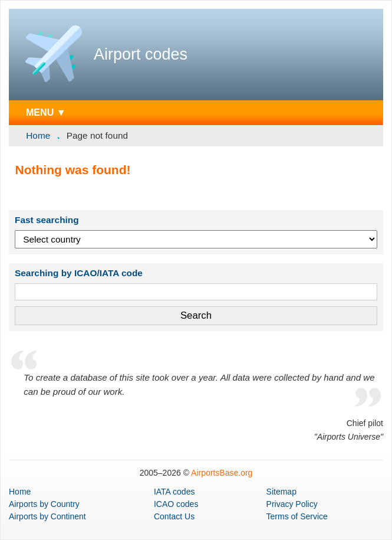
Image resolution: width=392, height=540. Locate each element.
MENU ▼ (46, 112)
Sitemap (281, 492)
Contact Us (174, 516)
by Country (44, 504)
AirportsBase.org (222, 473)
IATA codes (174, 492)
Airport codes (141, 54)
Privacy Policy (292, 504)
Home (38, 135)
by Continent (47, 516)
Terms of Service (297, 516)
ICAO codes (176, 504)
